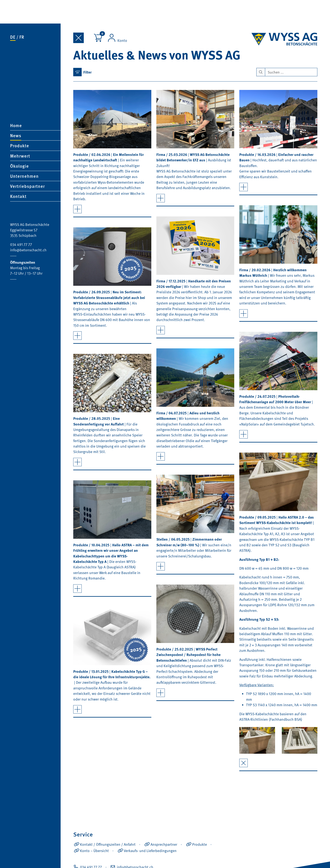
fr (22, 13)
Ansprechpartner (164, 844)
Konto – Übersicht (94, 850)
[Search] (291, 72)
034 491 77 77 (21, 221)
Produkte (200, 844)
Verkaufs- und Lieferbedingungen (150, 850)
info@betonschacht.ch (28, 226)
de (13, 13)
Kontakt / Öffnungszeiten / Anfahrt (108, 844)
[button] (35, 122)
